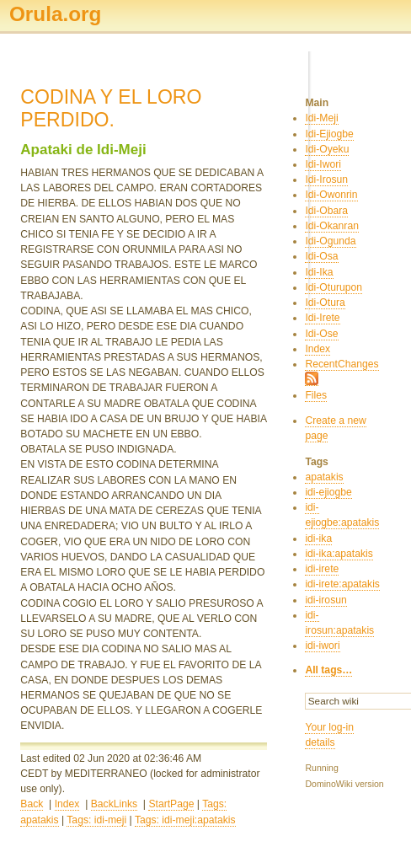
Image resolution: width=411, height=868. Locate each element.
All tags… (328, 670)
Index (67, 804)
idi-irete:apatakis (342, 584)
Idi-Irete (322, 318)
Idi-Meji (321, 118)
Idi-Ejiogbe (329, 134)
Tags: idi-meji (96, 820)
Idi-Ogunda (330, 241)
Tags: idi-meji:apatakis (185, 820)
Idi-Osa (321, 256)
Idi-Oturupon (334, 287)
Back (32, 804)
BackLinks (114, 804)
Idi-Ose (321, 334)
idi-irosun (326, 600)
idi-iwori (322, 646)
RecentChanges (342, 364)
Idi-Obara (326, 211)
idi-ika (318, 538)
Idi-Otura (325, 303)
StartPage (171, 804)
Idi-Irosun (326, 179)
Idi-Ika (319, 272)
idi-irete (322, 569)
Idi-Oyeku (327, 149)
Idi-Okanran (332, 226)
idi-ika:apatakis (339, 554)
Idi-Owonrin (331, 195)
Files (316, 395)
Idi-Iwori (323, 164)
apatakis (324, 477)
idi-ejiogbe (328, 492)
